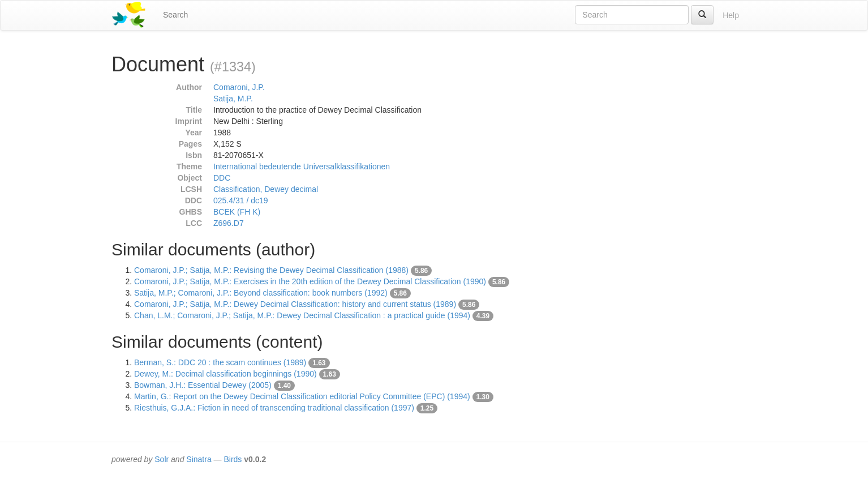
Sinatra (199, 459)
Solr (162, 459)
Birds (233, 459)
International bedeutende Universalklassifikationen (302, 166)
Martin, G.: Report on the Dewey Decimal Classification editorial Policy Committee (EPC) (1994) (302, 396)
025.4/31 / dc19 (241, 200)
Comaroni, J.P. (239, 87)
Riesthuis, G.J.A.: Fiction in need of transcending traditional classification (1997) (274, 408)
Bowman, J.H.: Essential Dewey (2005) (203, 385)
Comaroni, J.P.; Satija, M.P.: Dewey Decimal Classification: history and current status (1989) (295, 304)
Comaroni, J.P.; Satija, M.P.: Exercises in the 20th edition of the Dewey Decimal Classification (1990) (310, 281)
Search (175, 15)
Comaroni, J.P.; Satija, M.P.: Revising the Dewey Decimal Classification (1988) (271, 270)
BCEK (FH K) (237, 212)
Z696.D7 (229, 223)
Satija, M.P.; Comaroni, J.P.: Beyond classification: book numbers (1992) (261, 293)
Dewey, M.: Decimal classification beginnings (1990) (225, 374)
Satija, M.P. (233, 99)
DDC (222, 178)
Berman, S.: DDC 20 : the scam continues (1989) (220, 362)
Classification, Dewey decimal (266, 189)
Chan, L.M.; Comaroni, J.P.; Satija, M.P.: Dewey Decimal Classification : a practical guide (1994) (302, 315)
